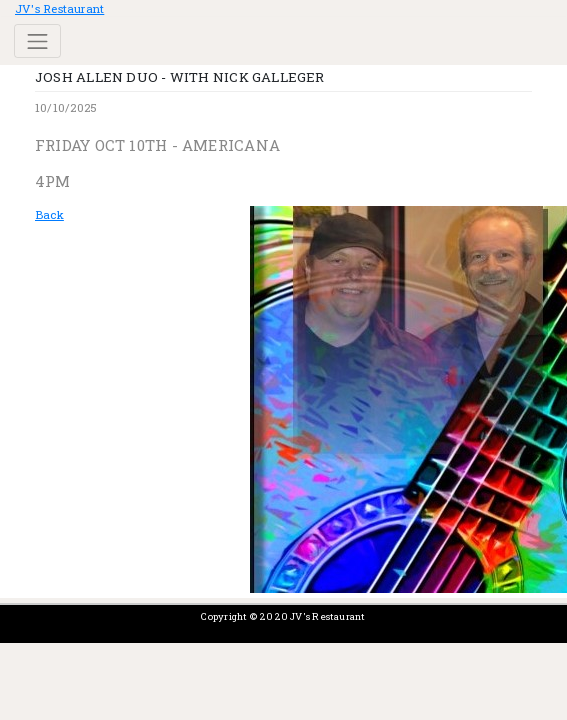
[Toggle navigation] (38, 41)
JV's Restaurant (59, 8)
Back (49, 214)
